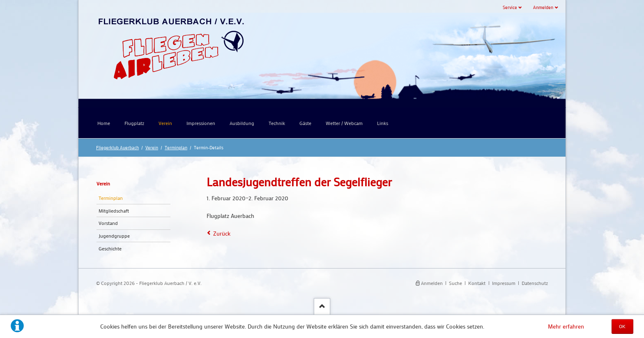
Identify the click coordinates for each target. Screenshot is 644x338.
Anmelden (543, 7)
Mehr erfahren (566, 326)
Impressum (504, 283)
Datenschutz (535, 283)
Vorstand (108, 223)
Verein (152, 147)
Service (510, 7)
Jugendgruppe (114, 236)
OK (622, 326)
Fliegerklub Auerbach (117, 147)
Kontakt (477, 283)
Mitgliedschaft (114, 211)
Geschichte (110, 248)
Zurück (222, 233)
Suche (455, 283)
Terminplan (176, 147)
